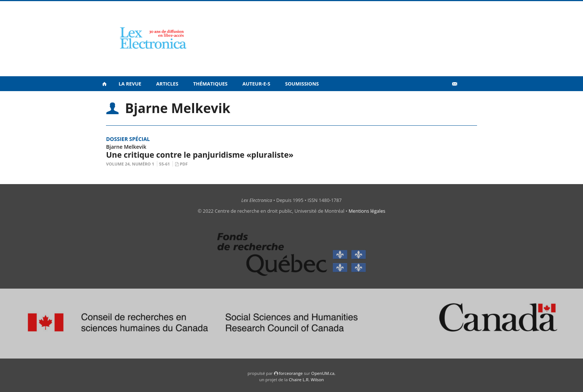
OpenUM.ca (323, 373)
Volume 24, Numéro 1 (130, 164)
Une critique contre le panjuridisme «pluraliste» (200, 155)
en (466, 100)
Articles (167, 84)
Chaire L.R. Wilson (306, 380)
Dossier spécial (128, 139)
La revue (130, 84)
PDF (183, 164)
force (291, 373)
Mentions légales (367, 211)
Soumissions (302, 84)
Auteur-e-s (256, 84)
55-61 (165, 164)
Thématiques (210, 84)
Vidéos (439, 100)
